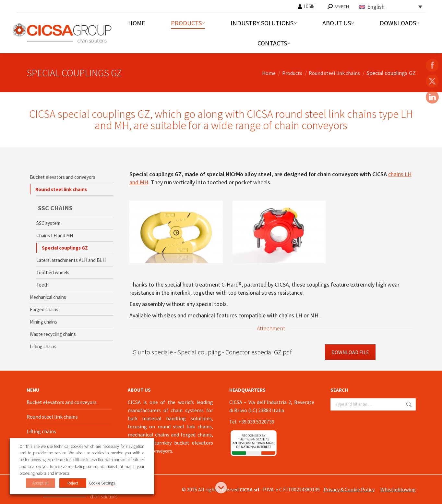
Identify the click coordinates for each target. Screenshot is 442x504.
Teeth (42, 285)
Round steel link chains (61, 189)
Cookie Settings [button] (102, 483)
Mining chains (43, 322)
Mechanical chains (48, 297)
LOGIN (306, 6)
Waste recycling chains (53, 334)
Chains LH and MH (55, 235)
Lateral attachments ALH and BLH (71, 260)
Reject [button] (73, 483)
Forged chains (44, 309)
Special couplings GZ (65, 248)
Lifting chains (43, 346)
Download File (350, 352)
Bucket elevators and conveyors (63, 177)
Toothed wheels (53, 272)
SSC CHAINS (55, 208)
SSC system (48, 223)
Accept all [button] (41, 483)
